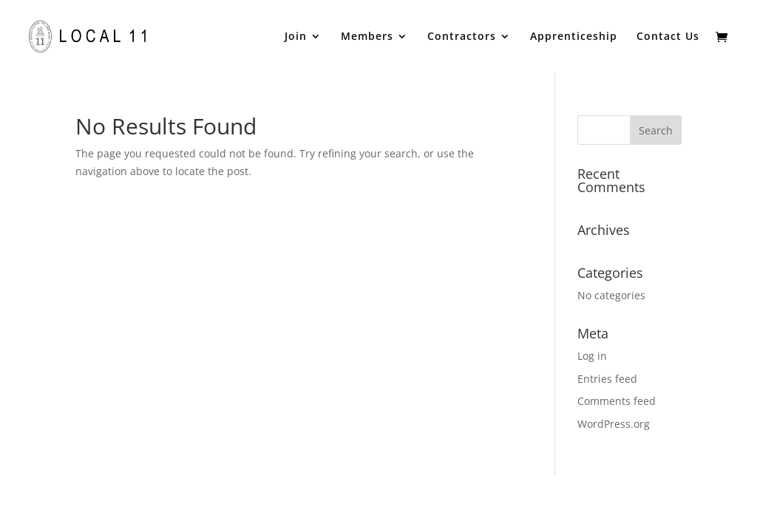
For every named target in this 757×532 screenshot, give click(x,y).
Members (367, 37)
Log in (592, 356)
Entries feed (607, 379)
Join (296, 37)
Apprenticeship (574, 37)
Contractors (462, 37)
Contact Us (668, 37)
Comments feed (617, 401)
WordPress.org (614, 424)
